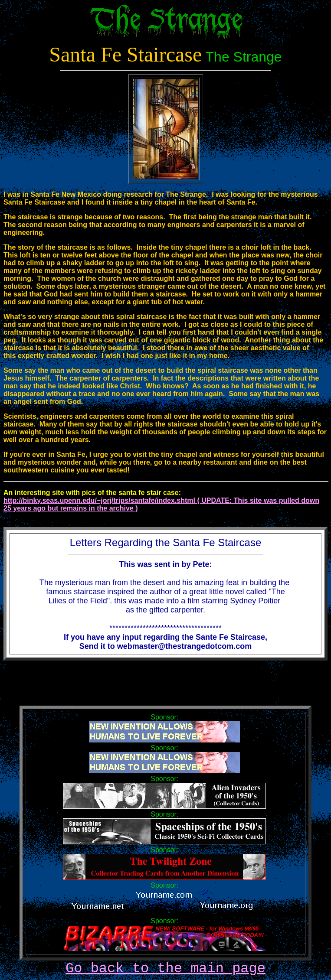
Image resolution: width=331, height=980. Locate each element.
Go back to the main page (165, 969)
